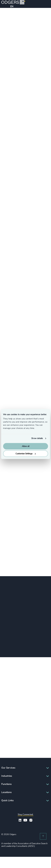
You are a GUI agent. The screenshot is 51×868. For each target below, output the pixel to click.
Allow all (26, 446)
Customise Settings (26, 454)
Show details (37, 438)
